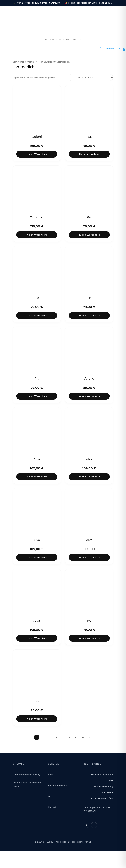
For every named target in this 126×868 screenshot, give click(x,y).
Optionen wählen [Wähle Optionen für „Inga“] (89, 155)
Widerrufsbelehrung (103, 797)
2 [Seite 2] (43, 748)
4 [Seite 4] (56, 748)
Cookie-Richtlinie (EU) (102, 809)
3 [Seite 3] (50, 748)
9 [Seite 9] (69, 748)
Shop (22, 62)
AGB (111, 791)
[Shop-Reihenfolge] (91, 78)
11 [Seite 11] (83, 748)
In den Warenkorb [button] (37, 155)
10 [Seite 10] (76, 748)
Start (15, 62)
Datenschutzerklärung (102, 785)
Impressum (108, 803)
